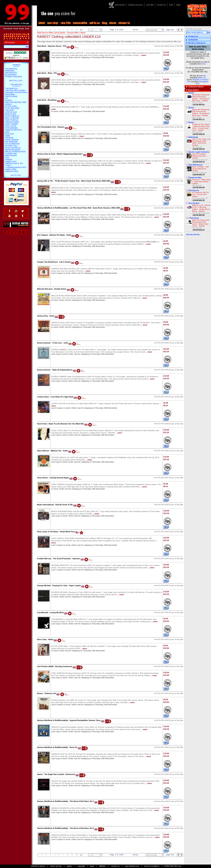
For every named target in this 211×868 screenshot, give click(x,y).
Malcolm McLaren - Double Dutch (52, 289)
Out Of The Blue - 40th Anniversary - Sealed (200, 156)
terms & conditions (152, 866)
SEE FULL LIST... (16, 81)
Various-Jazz (12, 171)
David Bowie (11, 96)
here (204, 64)
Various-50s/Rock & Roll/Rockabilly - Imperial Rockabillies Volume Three (69, 720)
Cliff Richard (12, 108)
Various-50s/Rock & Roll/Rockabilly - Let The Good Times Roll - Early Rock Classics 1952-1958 (78, 208)
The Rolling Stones (15, 90)
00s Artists (11, 73)
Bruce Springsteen (15, 152)
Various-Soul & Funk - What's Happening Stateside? (60, 154)
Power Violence (14, 77)
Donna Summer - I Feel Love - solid (53, 343)
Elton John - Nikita (45, 639)
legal (92, 866)
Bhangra (10, 71)
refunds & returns (38, 866)
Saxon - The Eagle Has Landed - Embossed (56, 774)
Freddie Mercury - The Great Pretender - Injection (59, 559)
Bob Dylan (11, 114)
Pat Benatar (11, 142)
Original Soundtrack (16, 92)
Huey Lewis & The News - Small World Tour (56, 532)
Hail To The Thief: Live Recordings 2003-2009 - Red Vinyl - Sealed (201, 142)
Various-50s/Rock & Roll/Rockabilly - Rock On (57, 747)
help (171, 5)
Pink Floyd (11, 126)
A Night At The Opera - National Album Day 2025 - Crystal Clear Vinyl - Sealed (201, 127)
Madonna (10, 94)
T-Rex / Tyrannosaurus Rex (16, 166)
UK (204, 76)
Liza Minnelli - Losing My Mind (50, 612)
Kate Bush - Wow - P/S (47, 73)
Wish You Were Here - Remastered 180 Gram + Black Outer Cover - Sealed (201, 223)
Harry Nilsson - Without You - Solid (52, 451)
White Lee (202, 78)
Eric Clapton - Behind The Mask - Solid (54, 235)
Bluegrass (11, 75)
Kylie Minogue (13, 144)
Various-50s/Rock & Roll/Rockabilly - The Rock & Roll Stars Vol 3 (65, 801)
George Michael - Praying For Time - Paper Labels (59, 586)
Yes (7, 158)
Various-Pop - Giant (46, 316)
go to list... (16, 175)
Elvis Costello (13, 148)
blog (104, 23)
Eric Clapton (12, 118)
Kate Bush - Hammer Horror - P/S (52, 46)
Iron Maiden (11, 128)
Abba (8, 136)
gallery (69, 866)
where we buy (56, 866)
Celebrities (11, 69)
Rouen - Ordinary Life (46, 693)
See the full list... (194, 234)
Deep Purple (12, 120)
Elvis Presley (12, 116)
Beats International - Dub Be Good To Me (55, 505)
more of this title (177, 46)
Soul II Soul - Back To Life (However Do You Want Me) (60, 424)
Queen (191, 93)
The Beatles (11, 88)
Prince (9, 159)
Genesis (9, 138)
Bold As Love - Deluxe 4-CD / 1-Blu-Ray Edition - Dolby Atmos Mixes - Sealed (201, 208)
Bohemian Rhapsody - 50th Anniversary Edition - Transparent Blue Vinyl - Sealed (201, 98)
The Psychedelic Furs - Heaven (51, 127)
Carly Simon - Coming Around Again (53, 478)
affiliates (103, 866)
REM (7, 132)
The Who (10, 110)
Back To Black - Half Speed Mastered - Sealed (200, 169)
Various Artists (13, 130)
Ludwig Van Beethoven (11, 155)
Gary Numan (11, 124)
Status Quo (11, 112)
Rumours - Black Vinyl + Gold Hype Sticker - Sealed (201, 182)
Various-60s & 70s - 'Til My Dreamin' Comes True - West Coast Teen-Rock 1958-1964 (74, 181)
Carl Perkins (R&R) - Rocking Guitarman (55, 666)
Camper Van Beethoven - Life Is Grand (54, 262)
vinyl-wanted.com (132, 866)
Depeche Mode (13, 150)
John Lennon (12, 140)
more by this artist (161, 46)
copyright (81, 866)
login (178, 5)
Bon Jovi (10, 134)
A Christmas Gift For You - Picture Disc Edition (201, 194)
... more (143, 55)
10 (77, 30)
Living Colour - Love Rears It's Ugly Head (55, 397)
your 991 (150, 5)
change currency (136, 5)
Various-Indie (12, 122)
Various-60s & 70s (14, 163)
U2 (6, 98)
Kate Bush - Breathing (47, 100)
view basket (120, 5)
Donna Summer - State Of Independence (55, 370)
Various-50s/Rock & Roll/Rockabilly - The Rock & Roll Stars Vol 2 (65, 828)
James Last (11, 161)
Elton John (11, 106)
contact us (161, 5)
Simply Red (11, 169)
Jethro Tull (11, 146)
